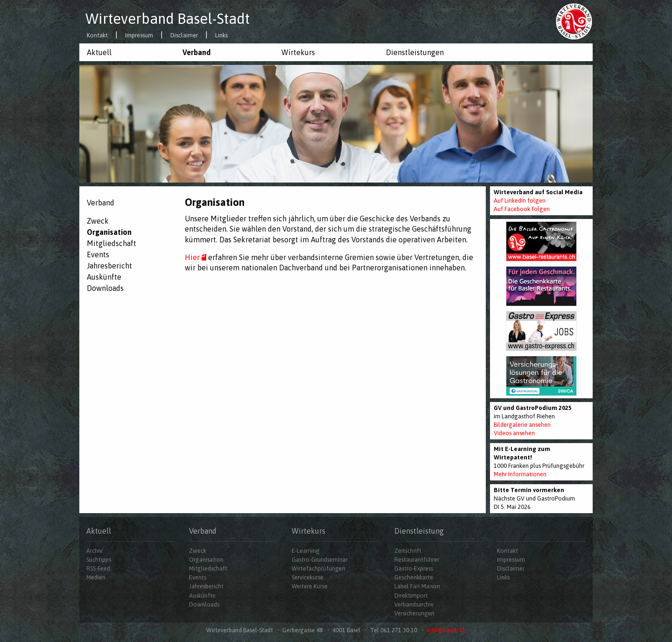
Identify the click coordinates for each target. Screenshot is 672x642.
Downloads (105, 288)
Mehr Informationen (520, 474)
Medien (96, 577)
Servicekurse (308, 577)
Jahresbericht (109, 266)
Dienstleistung (419, 531)
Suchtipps (99, 560)
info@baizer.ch (446, 630)
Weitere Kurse (310, 586)
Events (98, 254)
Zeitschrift (408, 551)
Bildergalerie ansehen (522, 425)
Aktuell (99, 52)
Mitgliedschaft (112, 243)
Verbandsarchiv (414, 604)
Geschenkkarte (414, 577)
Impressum (139, 36)
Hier (196, 257)
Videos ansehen (514, 433)
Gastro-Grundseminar (320, 560)
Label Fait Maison (417, 586)
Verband (196, 52)
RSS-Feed (98, 568)
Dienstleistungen (415, 52)
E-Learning (306, 551)
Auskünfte (104, 277)
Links (221, 36)
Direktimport (411, 596)
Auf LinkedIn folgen (520, 201)
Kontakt (97, 36)
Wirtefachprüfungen (318, 568)
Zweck (98, 221)
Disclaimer (184, 36)
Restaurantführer (417, 560)
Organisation (109, 232)
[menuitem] (127, 52)
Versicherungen (414, 613)
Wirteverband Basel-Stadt (168, 19)
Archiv (94, 551)
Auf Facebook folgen (522, 209)
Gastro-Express (414, 568)
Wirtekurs (298, 52)
